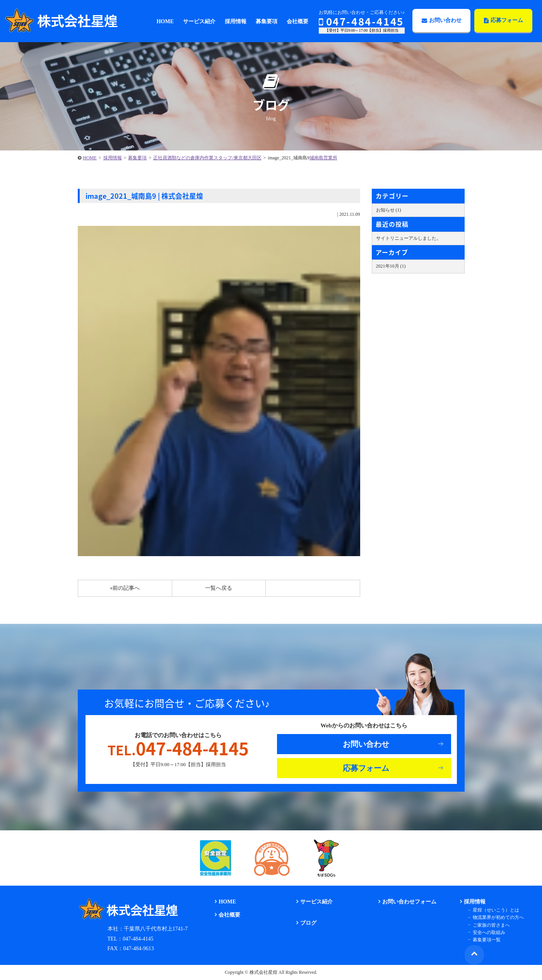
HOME (90, 158)
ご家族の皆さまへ (490, 925)
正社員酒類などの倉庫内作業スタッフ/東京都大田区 (207, 158)
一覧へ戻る (219, 588)
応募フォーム (504, 20)
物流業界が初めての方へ (497, 917)
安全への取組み (488, 932)
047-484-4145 (361, 21)
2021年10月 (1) (391, 266)
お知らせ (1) (389, 210)
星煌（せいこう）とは (495, 910)
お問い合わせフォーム (409, 902)
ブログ (308, 923)
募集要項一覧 (486, 939)
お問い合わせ (442, 20)
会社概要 (229, 915)
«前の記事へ (125, 588)
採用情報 (113, 158)
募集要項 (137, 158)
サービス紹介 (316, 902)
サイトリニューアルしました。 (409, 238)
